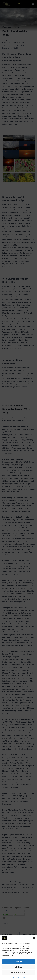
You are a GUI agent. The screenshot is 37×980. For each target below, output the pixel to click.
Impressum (23, 979)
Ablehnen (18, 969)
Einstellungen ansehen (18, 975)
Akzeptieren (18, 964)
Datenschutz (16, 979)
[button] (34, 940)
